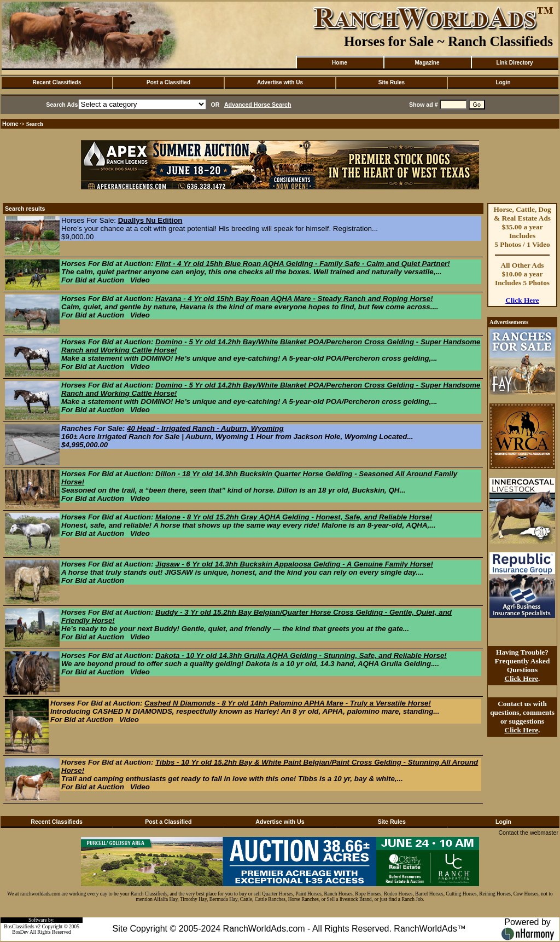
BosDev (20, 932)
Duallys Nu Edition (150, 220)
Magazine (427, 63)
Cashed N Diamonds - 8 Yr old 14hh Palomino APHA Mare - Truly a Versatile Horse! (288, 703)
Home (340, 63)
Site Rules (392, 82)
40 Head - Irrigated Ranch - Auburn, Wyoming (205, 428)
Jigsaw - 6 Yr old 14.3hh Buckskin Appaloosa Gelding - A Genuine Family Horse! (294, 564)
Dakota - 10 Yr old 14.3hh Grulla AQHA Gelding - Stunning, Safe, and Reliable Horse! (301, 655)
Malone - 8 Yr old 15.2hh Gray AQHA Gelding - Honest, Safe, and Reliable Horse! (294, 517)
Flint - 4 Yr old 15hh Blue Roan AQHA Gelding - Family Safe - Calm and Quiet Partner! (303, 264)
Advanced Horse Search (258, 105)
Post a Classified (168, 82)
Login (503, 82)
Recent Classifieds (57, 82)
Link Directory (514, 63)
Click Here (522, 300)
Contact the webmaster (528, 833)
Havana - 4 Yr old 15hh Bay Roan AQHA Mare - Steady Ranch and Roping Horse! (294, 299)
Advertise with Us (280, 82)
